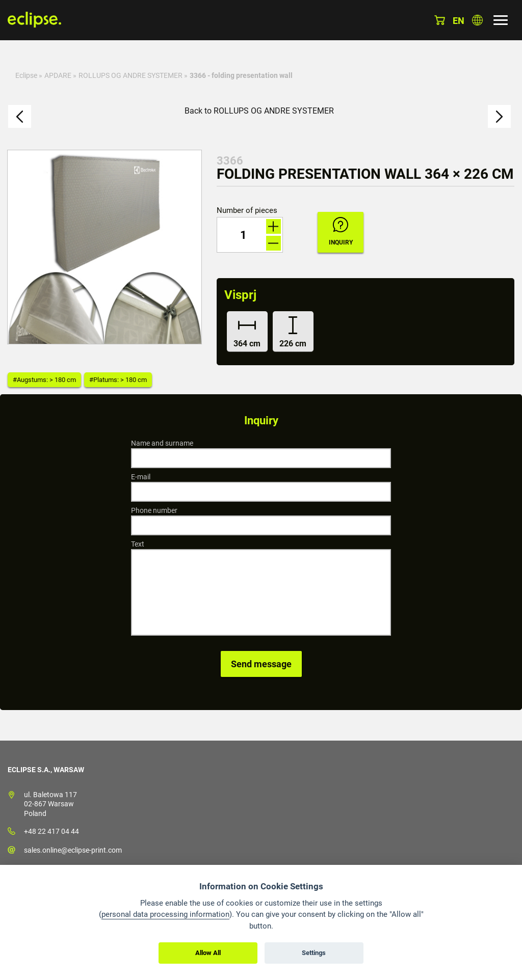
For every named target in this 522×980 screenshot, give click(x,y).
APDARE (58, 75)
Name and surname (162, 443)
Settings (314, 953)
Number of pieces (247, 211)
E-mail (141, 477)
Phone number (154, 510)
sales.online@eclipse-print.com (73, 850)
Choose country (477, 20)
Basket (440, 20)
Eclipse (26, 75)
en (459, 21)
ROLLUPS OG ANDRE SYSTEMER (130, 75)
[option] (105, 247)
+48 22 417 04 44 (51, 831)
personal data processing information (165, 914)
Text (138, 544)
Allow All (208, 953)
